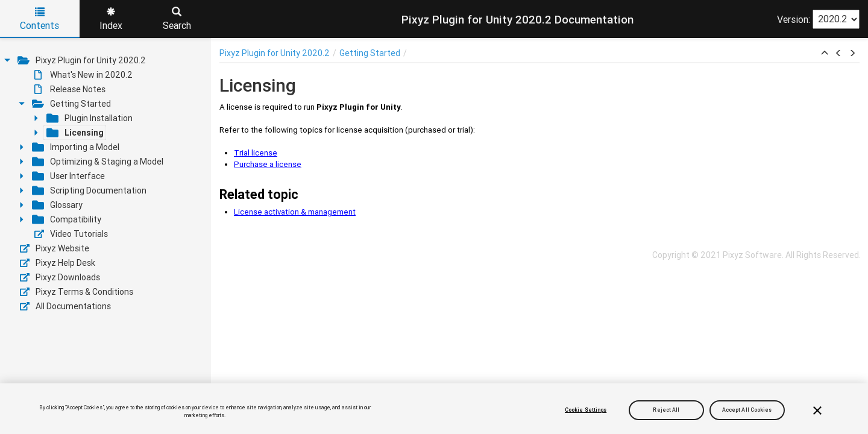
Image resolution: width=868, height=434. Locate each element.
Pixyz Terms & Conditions (77, 292)
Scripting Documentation (89, 190)
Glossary (57, 205)
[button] (825, 54)
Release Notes (70, 89)
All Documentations (65, 306)
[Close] (817, 410)
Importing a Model (76, 147)
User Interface (68, 176)
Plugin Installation (90, 118)
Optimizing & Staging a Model (98, 162)
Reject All (666, 410)
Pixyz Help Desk (58, 263)
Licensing (75, 133)
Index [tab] (111, 19)
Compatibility (67, 219)
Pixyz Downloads (60, 277)
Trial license (256, 153)
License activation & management (295, 212)
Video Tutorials (71, 234)
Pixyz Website (55, 248)
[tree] (105, 183)
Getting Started (71, 104)
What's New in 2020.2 (83, 75)
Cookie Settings (586, 410)
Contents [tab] (39, 19)
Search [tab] (177, 19)
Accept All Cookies (747, 410)
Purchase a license (268, 164)
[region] (434, 409)
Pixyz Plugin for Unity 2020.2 (82, 60)
